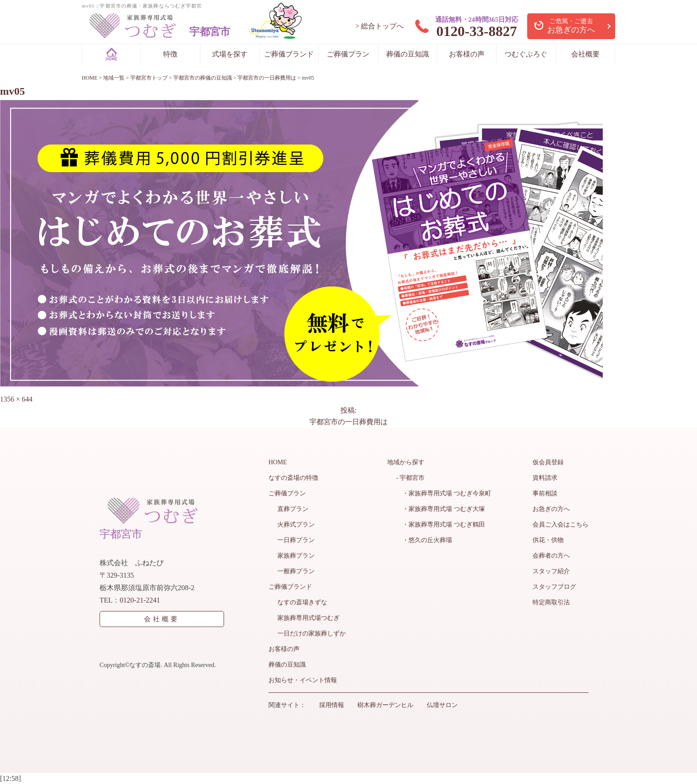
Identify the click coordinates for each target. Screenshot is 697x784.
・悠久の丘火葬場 (424, 540)
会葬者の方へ (551, 556)
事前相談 (545, 493)
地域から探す (406, 462)
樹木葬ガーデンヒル (385, 705)
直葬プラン (293, 509)
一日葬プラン (296, 540)
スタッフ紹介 (551, 571)
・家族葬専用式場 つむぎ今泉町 (444, 493)
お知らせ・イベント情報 (303, 680)
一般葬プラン (296, 571)
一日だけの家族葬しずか (312, 633)
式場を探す (230, 54)
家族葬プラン (296, 556)
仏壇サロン (442, 705)
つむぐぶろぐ (526, 54)
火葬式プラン (296, 525)
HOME (278, 462)
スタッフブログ (554, 587)
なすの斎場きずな (302, 602)
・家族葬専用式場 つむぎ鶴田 (441, 525)
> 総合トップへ (379, 26)
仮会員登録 (548, 462)
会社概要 (585, 54)
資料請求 (545, 478)
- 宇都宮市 (410, 478)
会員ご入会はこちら (561, 525)
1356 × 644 (16, 399)
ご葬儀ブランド (289, 54)
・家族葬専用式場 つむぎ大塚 (441, 509)
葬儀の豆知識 (408, 54)
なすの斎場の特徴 (293, 478)
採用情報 (332, 705)
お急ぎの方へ (551, 509)
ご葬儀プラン (348, 54)
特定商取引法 (551, 602)
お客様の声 (467, 54)
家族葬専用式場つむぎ (308, 618)
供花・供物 (548, 540)
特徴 (170, 54)
